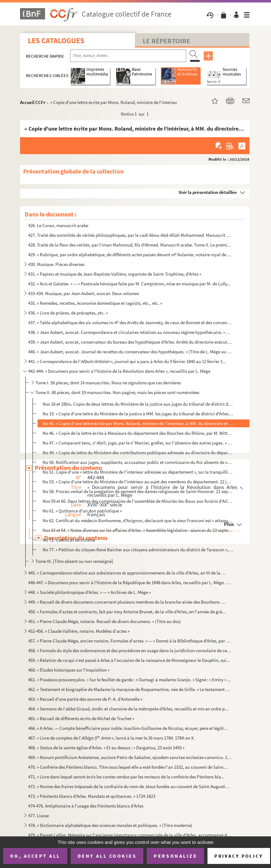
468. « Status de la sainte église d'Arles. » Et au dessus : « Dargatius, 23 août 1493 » (106, 748)
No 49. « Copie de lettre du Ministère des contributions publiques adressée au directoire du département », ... (138, 452)
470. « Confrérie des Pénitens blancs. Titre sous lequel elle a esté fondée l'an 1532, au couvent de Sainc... (128, 767)
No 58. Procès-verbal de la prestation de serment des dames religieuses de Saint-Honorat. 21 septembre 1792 (138, 491)
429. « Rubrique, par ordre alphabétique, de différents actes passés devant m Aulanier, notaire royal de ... (130, 255)
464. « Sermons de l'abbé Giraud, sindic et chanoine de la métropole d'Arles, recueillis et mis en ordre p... (128, 709)
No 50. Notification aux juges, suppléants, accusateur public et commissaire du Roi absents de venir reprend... (138, 462)
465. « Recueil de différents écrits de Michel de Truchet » (81, 718)
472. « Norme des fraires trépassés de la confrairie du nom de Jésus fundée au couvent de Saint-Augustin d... (130, 786)
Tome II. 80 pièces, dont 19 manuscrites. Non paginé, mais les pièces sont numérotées (117, 392)
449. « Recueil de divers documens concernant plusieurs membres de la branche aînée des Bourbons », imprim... (128, 602)
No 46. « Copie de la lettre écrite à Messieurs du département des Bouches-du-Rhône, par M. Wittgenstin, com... (138, 433)
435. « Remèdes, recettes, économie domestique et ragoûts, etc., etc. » (95, 303)
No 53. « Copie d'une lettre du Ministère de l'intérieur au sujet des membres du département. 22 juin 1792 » (138, 482)
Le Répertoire (166, 41)
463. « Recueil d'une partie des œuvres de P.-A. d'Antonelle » (85, 699)
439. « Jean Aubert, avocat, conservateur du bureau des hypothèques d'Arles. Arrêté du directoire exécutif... (130, 342)
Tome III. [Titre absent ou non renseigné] (74, 561)
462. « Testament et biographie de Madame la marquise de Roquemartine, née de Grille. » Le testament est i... (130, 689)
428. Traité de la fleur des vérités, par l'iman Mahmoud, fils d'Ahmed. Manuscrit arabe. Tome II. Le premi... (129, 245)
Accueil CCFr (33, 102)
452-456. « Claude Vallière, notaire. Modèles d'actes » (79, 631)
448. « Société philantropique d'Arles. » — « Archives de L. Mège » (89, 592)
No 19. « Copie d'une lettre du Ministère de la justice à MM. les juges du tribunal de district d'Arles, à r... (138, 414)
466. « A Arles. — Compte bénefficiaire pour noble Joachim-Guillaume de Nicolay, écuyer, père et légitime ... (130, 728)
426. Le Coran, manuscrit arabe (58, 225)
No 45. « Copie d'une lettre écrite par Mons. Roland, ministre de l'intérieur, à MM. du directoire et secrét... (138, 423)
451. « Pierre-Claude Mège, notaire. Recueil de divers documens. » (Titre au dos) (105, 621)
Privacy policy (239, 856)
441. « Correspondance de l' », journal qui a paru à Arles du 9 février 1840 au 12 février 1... (127, 361)
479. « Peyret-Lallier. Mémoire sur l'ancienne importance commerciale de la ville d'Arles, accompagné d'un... (130, 835)
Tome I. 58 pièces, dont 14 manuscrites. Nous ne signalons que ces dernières (108, 383)
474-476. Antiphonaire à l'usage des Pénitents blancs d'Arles (86, 806)
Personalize (175, 856)
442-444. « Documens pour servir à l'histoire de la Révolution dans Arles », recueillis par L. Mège (119, 371)
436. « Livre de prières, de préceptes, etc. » (68, 313)
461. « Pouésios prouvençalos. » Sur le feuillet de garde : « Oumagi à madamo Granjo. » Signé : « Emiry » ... (130, 680)
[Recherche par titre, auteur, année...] (128, 56)
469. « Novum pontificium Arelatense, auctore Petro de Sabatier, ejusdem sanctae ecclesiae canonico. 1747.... (130, 757)
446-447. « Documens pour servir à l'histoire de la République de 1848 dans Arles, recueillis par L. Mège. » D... (130, 582)
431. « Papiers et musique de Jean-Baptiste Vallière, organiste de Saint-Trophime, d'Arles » (115, 274)
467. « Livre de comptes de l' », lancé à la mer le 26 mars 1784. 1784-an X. (112, 738)
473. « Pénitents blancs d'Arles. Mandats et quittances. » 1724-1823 (92, 796)
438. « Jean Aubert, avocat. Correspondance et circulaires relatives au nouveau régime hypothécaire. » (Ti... (130, 332)
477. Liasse (38, 816)
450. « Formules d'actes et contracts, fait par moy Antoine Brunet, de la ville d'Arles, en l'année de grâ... (127, 612)
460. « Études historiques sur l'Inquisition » (69, 670)
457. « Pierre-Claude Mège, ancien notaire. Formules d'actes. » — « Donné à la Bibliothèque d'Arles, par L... (130, 641)
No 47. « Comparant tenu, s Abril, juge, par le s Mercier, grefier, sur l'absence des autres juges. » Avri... (138, 443)
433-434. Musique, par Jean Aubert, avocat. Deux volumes (84, 293)
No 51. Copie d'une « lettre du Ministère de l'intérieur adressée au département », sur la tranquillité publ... (138, 472)
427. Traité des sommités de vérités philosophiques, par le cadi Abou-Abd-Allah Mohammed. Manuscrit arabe (130, 235)
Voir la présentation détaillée (208, 192)
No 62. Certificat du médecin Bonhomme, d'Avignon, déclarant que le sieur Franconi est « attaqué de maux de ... (138, 520)
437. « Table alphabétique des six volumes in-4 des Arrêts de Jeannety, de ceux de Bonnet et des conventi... (130, 322)
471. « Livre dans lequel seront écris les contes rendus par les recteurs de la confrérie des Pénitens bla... (126, 777)
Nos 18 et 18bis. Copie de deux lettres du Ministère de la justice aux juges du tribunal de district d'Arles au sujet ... (138, 404)
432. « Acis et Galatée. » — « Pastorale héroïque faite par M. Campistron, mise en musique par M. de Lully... (130, 284)
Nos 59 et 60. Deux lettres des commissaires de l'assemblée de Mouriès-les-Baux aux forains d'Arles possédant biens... (138, 501)
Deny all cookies (107, 856)
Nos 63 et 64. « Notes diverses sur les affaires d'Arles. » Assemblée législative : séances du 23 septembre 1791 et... (138, 530)
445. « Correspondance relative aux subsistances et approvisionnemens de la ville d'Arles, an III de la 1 (128, 573)
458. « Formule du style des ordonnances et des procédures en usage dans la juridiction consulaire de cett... (130, 650)
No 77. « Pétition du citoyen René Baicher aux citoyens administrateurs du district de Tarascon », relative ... (138, 550)
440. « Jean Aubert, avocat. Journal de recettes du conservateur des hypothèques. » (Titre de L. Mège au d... (130, 352)
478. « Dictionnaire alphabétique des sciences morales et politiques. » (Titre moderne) (110, 825)
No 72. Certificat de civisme (69, 540)
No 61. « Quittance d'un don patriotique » (82, 511)
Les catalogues (56, 41)
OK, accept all (35, 856)
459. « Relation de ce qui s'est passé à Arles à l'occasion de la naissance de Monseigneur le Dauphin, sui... (129, 660)
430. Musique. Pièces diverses (56, 264)
